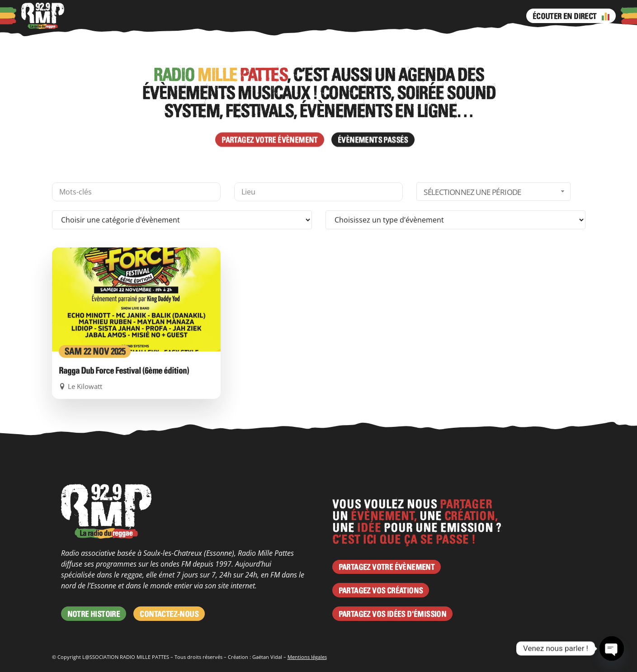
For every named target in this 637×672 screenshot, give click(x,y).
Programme (232, 16)
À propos (94, 16)
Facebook (304, 16)
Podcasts (131, 16)
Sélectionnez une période (495, 248)
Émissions (277, 16)
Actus (163, 16)
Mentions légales (307, 657)
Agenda (192, 16)
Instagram (322, 16)
